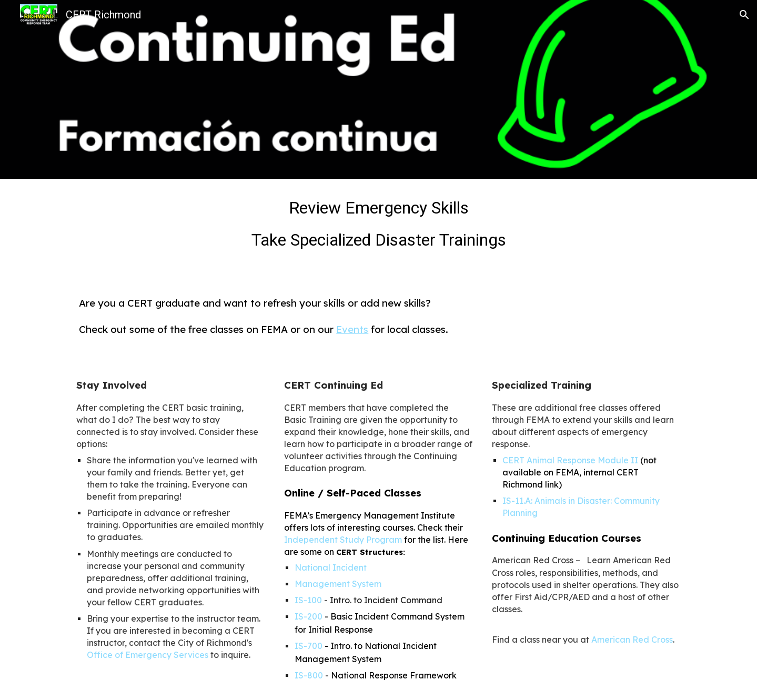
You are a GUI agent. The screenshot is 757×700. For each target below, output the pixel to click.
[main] (378, 227)
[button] (744, 15)
